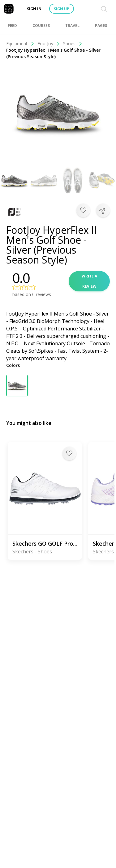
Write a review (89, 281)
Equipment (20, 44)
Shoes (73, 44)
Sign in (34, 9)
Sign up (62, 9)
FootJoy (49, 44)
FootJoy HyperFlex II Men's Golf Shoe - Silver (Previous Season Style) (53, 53)
